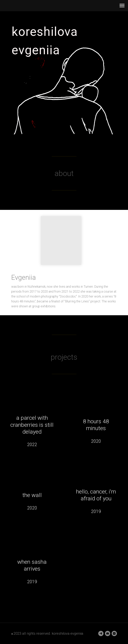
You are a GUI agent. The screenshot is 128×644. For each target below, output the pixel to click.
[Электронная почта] (108, 633)
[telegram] (101, 633)
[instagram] (114, 633)
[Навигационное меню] (122, 6)
